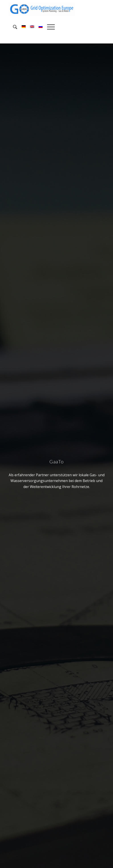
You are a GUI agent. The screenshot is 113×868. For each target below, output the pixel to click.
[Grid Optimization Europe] (47, 9)
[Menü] (49, 27)
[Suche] (13, 27)
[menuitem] (13, 27)
